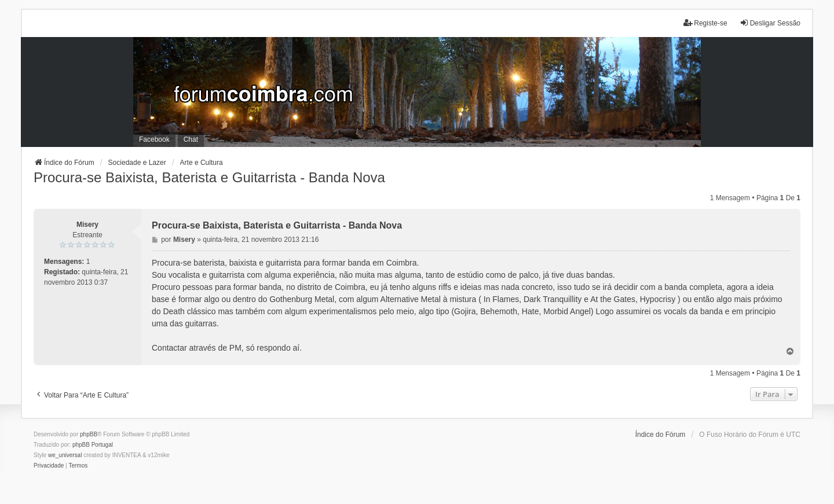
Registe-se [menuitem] (705, 23)
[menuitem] (49, 466)
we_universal (65, 455)
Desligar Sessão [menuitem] (770, 23)
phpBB (89, 434)
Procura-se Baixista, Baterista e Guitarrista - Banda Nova (209, 177)
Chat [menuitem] (191, 139)
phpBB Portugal (93, 445)
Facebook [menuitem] (154, 139)
